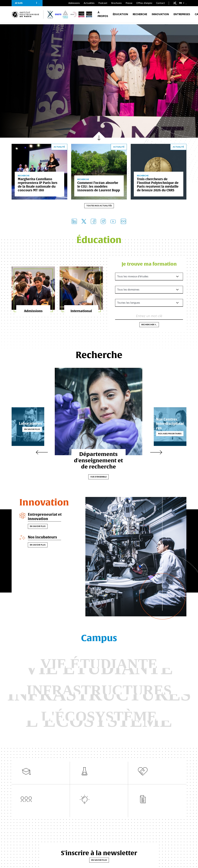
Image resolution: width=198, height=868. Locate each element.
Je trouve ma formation (149, 264)
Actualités (89, 3)
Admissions (74, 3)
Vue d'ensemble (99, 477)
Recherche (140, 15)
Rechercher (149, 325)
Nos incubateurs (43, 538)
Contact (160, 3)
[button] (27, 3)
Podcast (103, 3)
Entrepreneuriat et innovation (45, 517)
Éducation (120, 15)
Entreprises (182, 15)
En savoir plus (38, 430)
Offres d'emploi (144, 3)
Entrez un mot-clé (149, 316)
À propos (103, 15)
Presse (129, 3)
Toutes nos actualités (99, 206)
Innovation (160, 15)
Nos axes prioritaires (164, 432)
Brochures (116, 3)
